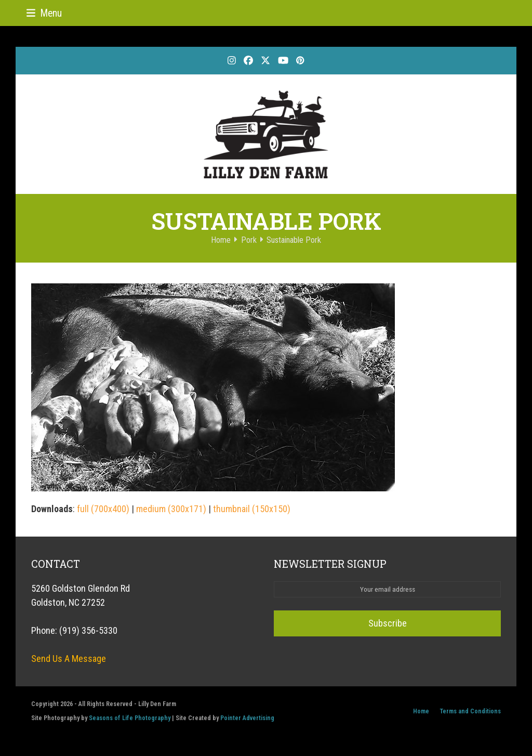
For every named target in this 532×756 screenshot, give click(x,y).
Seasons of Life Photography (130, 718)
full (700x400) (103, 509)
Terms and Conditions (470, 711)
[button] (44, 13)
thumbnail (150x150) (252, 509)
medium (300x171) (171, 509)
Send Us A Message (69, 659)
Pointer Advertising (247, 718)
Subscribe (388, 623)
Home (421, 711)
